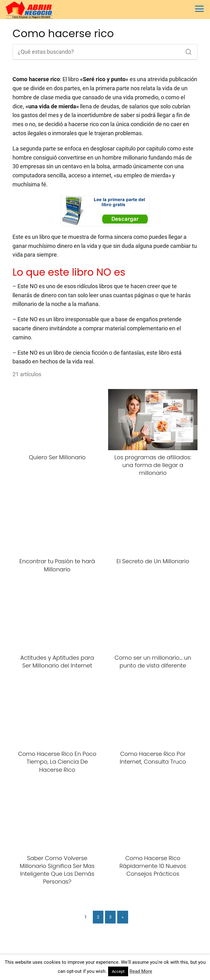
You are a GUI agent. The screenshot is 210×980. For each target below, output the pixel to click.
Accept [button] (118, 971)
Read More (141, 971)
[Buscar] (186, 50)
